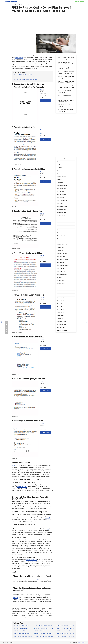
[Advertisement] (44, 23)
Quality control (15, 466)
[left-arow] (2, 322)
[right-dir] (86, 322)
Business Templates (19, 5)
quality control (19, 58)
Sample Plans (27, 5)
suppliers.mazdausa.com (17, 333)
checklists (38, 580)
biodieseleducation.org (16, 165)
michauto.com (15, 458)
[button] (85, 1)
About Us (12, 642)
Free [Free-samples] (79, 1)
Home (13, 5)
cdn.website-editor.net (16, 249)
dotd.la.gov (14, 207)
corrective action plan (32, 560)
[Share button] (6, 322)
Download (46, 100)
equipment (16, 598)
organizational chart (22, 487)
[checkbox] (4, 1)
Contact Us (5, 642)
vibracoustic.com (15, 374)
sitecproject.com (15, 416)
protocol (48, 518)
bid (48, 529)
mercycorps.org (15, 291)
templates (14, 617)
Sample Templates (81, 642)
